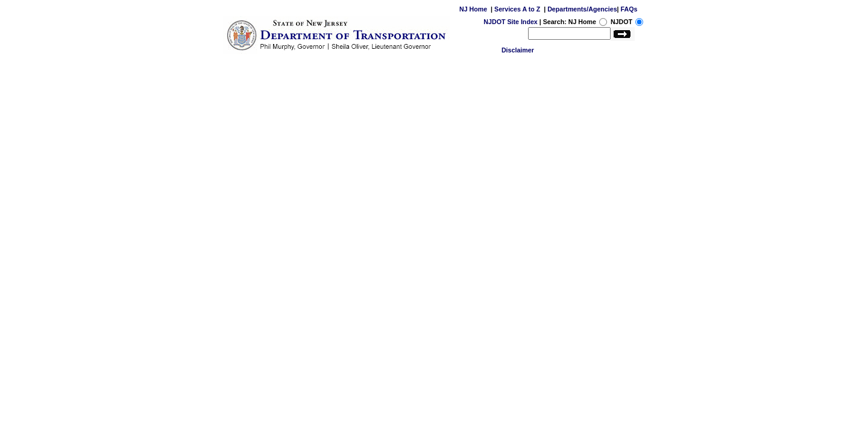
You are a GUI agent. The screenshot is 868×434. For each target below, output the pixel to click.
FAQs (629, 9)
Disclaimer (518, 50)
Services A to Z (517, 9)
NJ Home (473, 9)
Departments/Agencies (582, 9)
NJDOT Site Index (510, 22)
